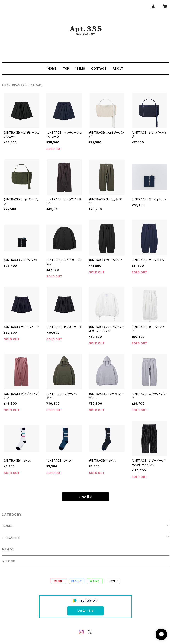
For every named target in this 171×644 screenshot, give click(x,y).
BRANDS (18, 85)
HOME (52, 68)
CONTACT (99, 68)
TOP (66, 68)
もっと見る (85, 497)
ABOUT (118, 68)
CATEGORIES (11, 538)
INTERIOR (8, 561)
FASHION (8, 549)
